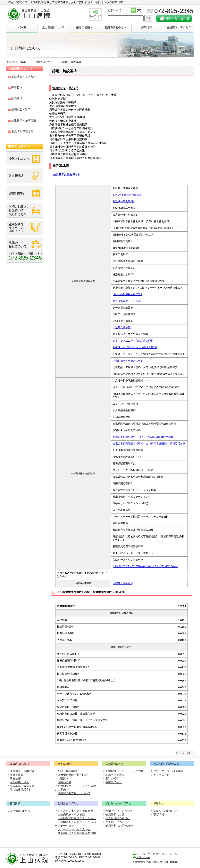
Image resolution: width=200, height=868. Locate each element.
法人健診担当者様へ (118, 818)
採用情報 (147, 28)
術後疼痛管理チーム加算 (127, 301)
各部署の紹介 (114, 782)
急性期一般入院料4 (124, 201)
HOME (22, 28)
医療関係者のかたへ (124, 763)
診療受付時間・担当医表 (73, 775)
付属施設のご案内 (76, 803)
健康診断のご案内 (116, 815)
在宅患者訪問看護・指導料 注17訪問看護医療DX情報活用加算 (149, 444)
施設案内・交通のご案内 (172, 763)
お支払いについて (116, 822)
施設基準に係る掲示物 (67, 174)
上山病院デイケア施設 (71, 815)
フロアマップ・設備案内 (168, 771)
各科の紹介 (112, 778)
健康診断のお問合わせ (119, 826)
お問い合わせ (143, 857)
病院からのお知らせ (166, 811)
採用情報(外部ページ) (23, 811)
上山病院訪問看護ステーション (77, 818)
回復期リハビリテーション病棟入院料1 (135, 347)
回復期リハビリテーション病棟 (125, 771)
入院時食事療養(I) (123, 583)
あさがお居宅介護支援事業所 (75, 811)
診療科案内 (64, 782)
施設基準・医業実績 (24, 120)
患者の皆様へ (84, 28)
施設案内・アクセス (178, 28)
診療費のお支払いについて (74, 793)
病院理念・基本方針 (24, 77)
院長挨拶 (17, 99)
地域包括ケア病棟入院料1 (127, 361)
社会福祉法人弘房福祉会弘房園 (77, 833)
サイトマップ (143, 854)
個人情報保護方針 (22, 131)
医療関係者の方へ (116, 28)
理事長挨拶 (18, 88)
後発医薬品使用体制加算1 (127, 294)
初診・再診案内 (67, 771)
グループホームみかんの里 (74, 829)
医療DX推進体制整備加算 (127, 195)
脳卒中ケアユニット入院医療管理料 (133, 341)
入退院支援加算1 (122, 327)
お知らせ (172, 803)
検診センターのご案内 (124, 803)
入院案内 (63, 778)
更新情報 (159, 815)
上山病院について (53, 28)
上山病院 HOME (17, 62)
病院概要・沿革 (21, 109)
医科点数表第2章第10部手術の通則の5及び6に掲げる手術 (145, 566)
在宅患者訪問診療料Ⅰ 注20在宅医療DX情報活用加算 (143, 437)
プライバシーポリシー (168, 854)
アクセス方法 (162, 775)
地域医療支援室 (115, 775)
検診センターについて (119, 811)
